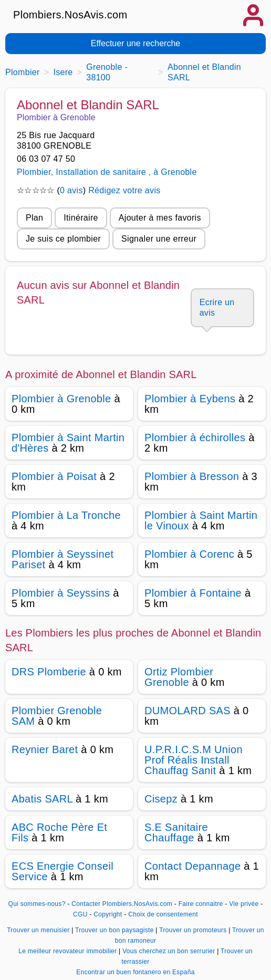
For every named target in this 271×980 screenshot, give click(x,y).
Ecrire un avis (217, 307)
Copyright (109, 914)
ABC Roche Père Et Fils (59, 832)
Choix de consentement (163, 914)
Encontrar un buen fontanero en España (135, 972)
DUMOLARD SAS (187, 711)
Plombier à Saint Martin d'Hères (68, 443)
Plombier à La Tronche (66, 515)
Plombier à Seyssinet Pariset (62, 559)
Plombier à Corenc (189, 554)
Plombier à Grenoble (61, 399)
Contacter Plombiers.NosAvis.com (122, 904)
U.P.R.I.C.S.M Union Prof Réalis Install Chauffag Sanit (194, 760)
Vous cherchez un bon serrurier (170, 951)
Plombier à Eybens (190, 399)
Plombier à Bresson (192, 476)
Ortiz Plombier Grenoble (179, 677)
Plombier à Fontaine (193, 593)
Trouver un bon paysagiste (115, 930)
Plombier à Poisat (54, 476)
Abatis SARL (42, 799)
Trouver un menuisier (39, 930)
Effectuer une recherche (135, 43)
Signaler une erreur (159, 239)
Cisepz (161, 799)
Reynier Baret (45, 749)
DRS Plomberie (49, 672)
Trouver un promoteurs (194, 930)
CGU (80, 914)
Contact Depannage (192, 866)
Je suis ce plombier (63, 239)
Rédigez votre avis (124, 190)
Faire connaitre (201, 904)
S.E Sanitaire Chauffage (176, 832)
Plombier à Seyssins (61, 593)
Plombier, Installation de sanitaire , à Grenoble (107, 172)
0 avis (71, 190)
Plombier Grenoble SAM (57, 716)
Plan (34, 218)
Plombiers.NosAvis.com (70, 15)
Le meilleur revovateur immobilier (69, 951)
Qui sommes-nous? (37, 904)
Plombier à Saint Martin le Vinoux (201, 520)
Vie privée (244, 904)
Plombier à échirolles (195, 437)
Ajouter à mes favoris (160, 218)
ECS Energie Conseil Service (62, 871)
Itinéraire (81, 218)
